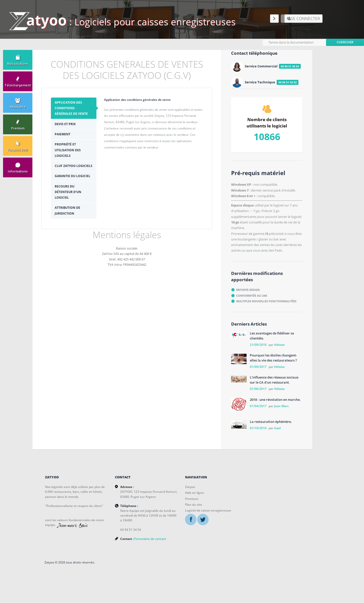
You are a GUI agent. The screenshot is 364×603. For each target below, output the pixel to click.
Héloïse (279, 343)
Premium (163, 497)
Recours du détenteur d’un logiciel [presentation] (72, 208)
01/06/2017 (258, 387)
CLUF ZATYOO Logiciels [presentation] (69, 173)
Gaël (277, 427)
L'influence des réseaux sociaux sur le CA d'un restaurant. (274, 378)
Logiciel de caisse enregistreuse (180, 509)
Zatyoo (162, 485)
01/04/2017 (258, 404)
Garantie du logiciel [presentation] (69, 189)
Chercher (345, 40)
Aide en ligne (166, 491)
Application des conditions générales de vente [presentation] (75, 112)
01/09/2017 (258, 365)
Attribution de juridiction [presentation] (72, 226)
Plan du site (165, 503)
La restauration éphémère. (271, 420)
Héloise (279, 365)
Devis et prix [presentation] (69, 128)
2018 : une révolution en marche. (275, 398)
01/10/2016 (258, 427)
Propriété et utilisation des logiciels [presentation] (72, 154)
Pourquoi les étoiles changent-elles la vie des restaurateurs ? (273, 356)
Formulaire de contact (122, 549)
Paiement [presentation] (67, 138)
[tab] (76, 112)
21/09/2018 (258, 343)
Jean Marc (281, 404)
